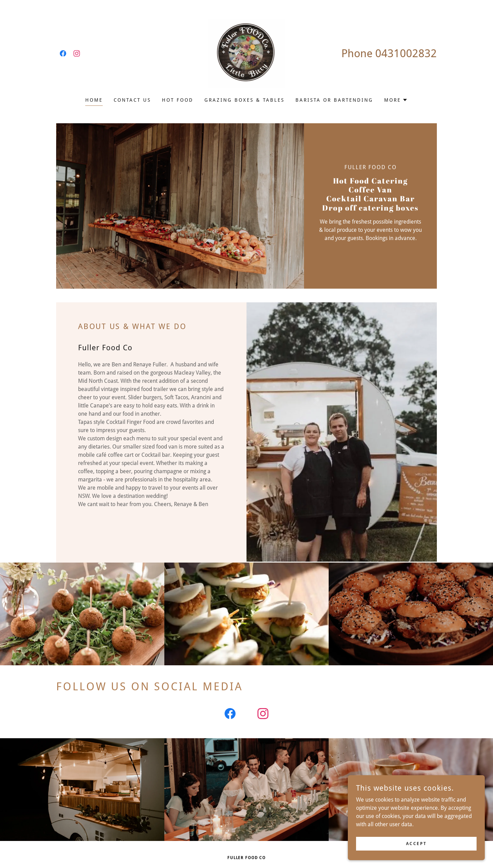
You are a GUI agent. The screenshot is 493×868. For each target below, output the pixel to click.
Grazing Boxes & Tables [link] (244, 100)
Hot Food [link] (178, 100)
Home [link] (94, 100)
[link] (63, 53)
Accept (416, 843)
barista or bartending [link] (334, 100)
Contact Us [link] (132, 100)
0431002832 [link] (406, 53)
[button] (396, 100)
